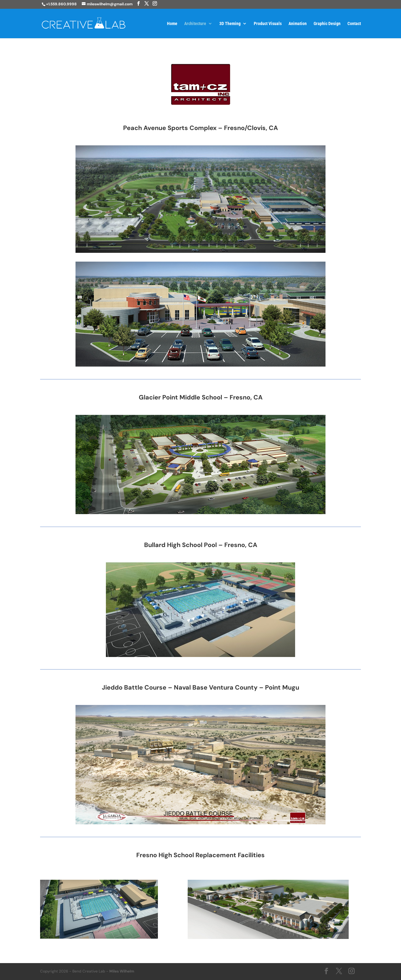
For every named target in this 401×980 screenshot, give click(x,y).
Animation (298, 24)
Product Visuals (268, 24)
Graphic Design (327, 24)
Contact (354, 24)
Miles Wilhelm (122, 971)
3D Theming (230, 24)
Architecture (195, 24)
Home (172, 24)
